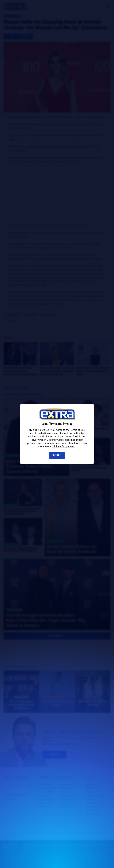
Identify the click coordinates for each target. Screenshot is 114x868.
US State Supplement (64, 446)
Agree (57, 455)
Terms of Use (77, 430)
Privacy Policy (38, 440)
